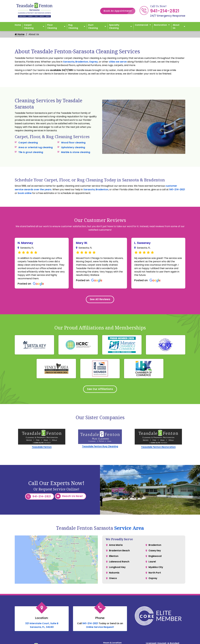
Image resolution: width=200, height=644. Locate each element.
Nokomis (114, 576)
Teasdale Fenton (42, 449)
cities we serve (118, 62)
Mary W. (82, 243)
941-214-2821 (165, 11)
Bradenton (82, 62)
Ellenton (114, 558)
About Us (176, 26)
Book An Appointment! (119, 11)
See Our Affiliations (100, 391)
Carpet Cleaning (29, 26)
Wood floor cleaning (73, 143)
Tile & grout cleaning (31, 152)
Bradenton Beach (119, 552)
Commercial (141, 25)
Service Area (129, 529)
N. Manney (25, 243)
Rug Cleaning (73, 26)
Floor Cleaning (52, 26)
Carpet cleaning (28, 143)
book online (25, 193)
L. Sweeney (142, 243)
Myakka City (156, 570)
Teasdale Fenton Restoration (158, 449)
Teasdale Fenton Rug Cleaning (100, 448)
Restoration (160, 25)
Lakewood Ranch (119, 564)
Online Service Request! (100, 628)
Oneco (113, 581)
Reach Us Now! (69, 498)
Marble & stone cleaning (76, 152)
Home (18, 25)
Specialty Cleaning (114, 26)
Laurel (152, 564)
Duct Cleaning (93, 26)
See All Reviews (100, 301)
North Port (155, 576)
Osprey (93, 62)
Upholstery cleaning (73, 147)
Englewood (155, 558)
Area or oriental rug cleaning (35, 147)
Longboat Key (117, 570)
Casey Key (155, 552)
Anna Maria (116, 546)
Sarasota (69, 62)
